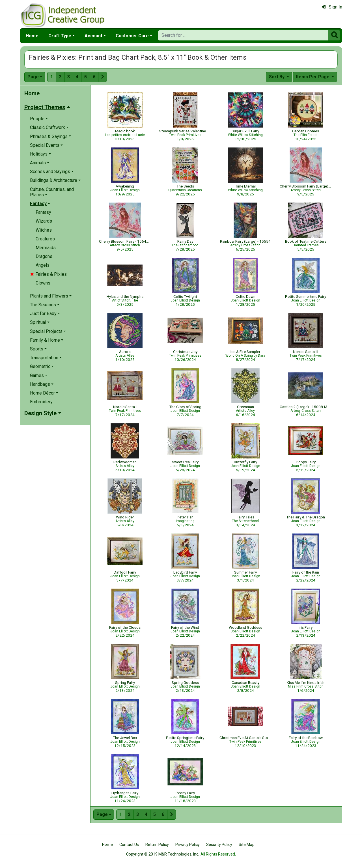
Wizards (44, 221)
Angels (43, 265)
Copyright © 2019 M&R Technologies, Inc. (163, 854)
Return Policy (157, 845)
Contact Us (129, 845)
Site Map (247, 845)
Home (32, 36)
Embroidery (41, 402)
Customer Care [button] (132, 36)
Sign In (332, 7)
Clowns (43, 283)
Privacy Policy (188, 845)
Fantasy (43, 212)
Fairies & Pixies (49, 274)
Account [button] (93, 36)
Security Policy (219, 845)
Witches (44, 230)
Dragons (44, 256)
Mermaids (46, 248)
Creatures (45, 239)
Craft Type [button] (60, 36)
